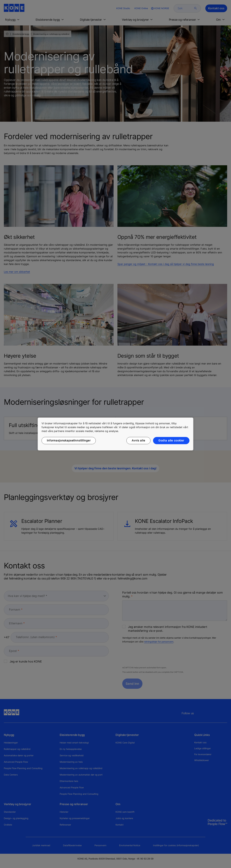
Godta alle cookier (171, 440)
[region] (116, 434)
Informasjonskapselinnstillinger (69, 440)
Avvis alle (138, 440)
